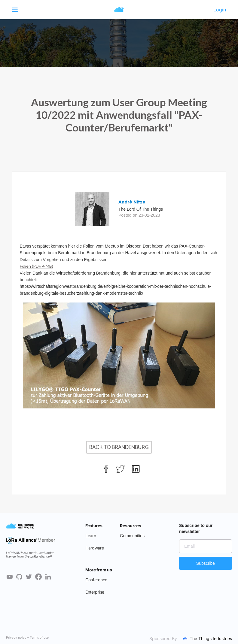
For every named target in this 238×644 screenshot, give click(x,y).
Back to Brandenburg (119, 447)
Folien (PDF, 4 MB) (37, 266)
